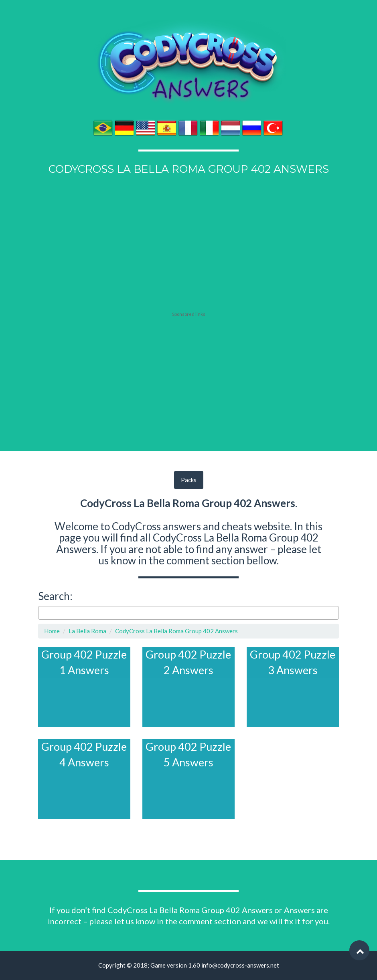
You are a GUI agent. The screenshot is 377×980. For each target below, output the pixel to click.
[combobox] (188, 613)
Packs (189, 480)
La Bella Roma (87, 631)
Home (52, 631)
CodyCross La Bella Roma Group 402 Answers (176, 631)
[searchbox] (43, 613)
